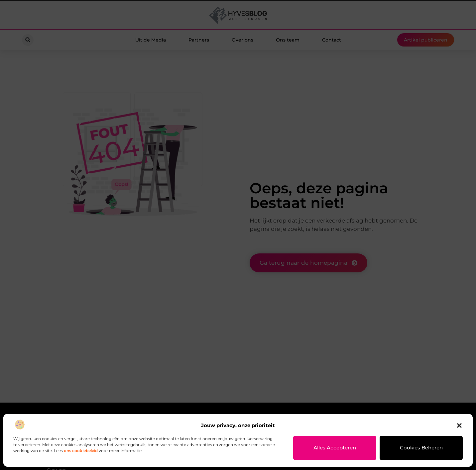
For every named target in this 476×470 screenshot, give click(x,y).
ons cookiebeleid (81, 451)
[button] (459, 425)
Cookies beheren (421, 448)
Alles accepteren (335, 448)
